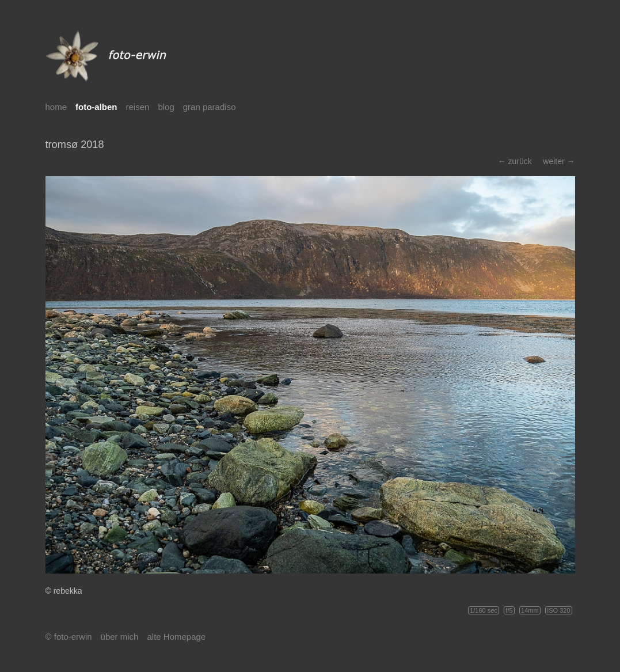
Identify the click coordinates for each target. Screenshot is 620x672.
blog (166, 107)
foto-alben (96, 107)
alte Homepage (176, 637)
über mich (120, 637)
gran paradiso (210, 107)
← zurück (515, 161)
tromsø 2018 (75, 145)
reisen (138, 107)
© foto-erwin (69, 637)
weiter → (559, 161)
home (56, 107)
